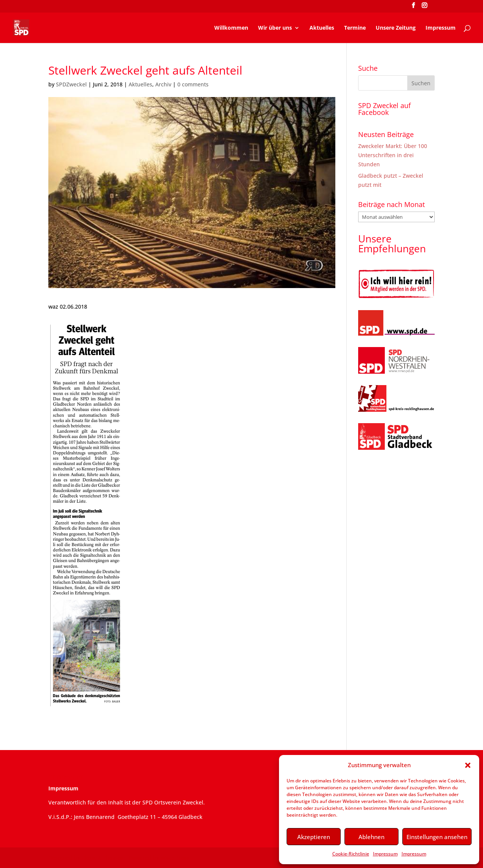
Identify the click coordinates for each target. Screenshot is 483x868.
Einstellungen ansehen (437, 837)
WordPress (175, 858)
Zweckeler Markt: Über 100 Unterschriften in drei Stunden (393, 155)
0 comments (193, 84)
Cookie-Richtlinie (351, 854)
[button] (468, 765)
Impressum (385, 854)
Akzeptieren (314, 837)
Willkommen (231, 28)
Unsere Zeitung (396, 28)
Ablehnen (371, 837)
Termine (355, 28)
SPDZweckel (71, 84)
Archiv (163, 84)
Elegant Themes (102, 858)
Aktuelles (322, 28)
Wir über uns (275, 28)
